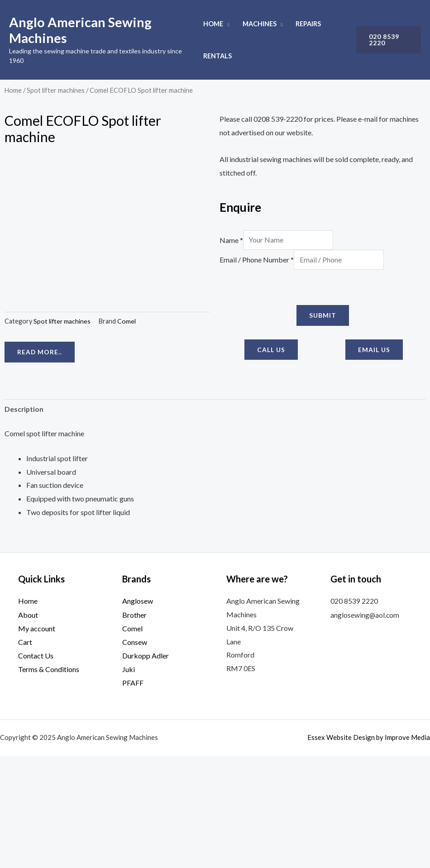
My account (37, 741)
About (28, 727)
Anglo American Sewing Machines (80, 30)
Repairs (308, 24)
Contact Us (36, 768)
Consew (135, 755)
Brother (134, 727)
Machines (260, 24)
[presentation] (288, 288)
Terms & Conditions (49, 781)
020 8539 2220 (354, 714)
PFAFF (133, 795)
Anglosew (138, 714)
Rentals (217, 56)
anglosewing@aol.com (365, 727)
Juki (129, 781)
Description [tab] (24, 522)
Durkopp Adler (146, 768)
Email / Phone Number (257, 260)
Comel (127, 447)
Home (213, 24)
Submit (323, 316)
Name (231, 240)
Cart (25, 755)
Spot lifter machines (56, 90)
